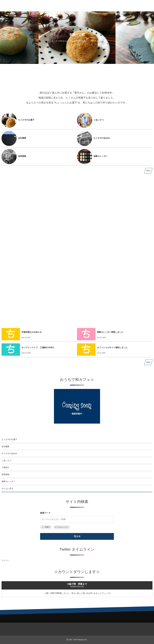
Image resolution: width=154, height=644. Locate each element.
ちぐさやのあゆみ (102, 138)
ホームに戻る (7, 489)
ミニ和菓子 (46, 527)
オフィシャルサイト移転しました (112, 347)
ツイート (5, 560)
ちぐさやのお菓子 (26, 120)
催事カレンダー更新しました (110, 332)
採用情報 (22, 156)
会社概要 (22, 138)
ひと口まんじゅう (62, 527)
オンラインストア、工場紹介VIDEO (38, 347)
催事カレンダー (101, 156)
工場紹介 (5, 467)
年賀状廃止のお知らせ (32, 332)
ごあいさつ (99, 120)
